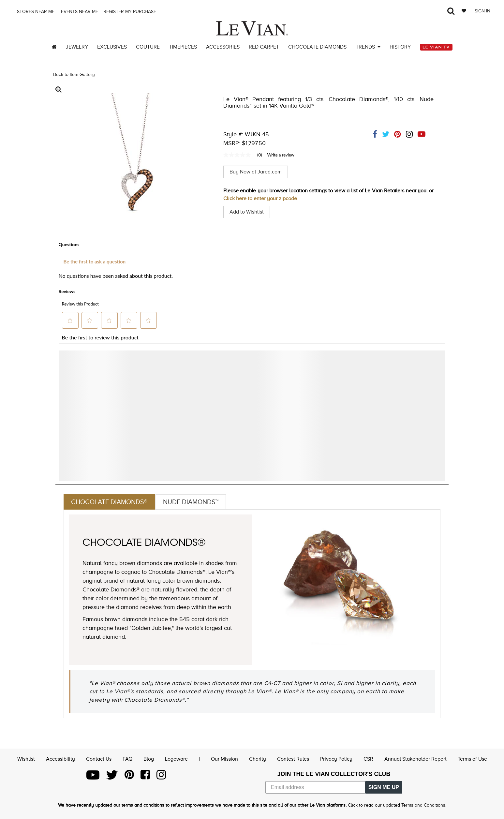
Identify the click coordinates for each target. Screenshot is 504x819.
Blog (149, 759)
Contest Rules (293, 759)
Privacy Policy (336, 759)
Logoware (176, 759)
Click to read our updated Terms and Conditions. (397, 805)
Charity (258, 759)
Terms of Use (472, 759)
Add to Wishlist (247, 212)
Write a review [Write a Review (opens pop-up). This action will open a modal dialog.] (281, 155)
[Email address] (315, 787)
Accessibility (60, 759)
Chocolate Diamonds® (109, 502)
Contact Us (99, 759)
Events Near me (79, 12)
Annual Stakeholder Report (415, 759)
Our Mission (224, 759)
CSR (368, 759)
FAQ (127, 759)
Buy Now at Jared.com (256, 172)
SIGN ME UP (384, 787)
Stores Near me (35, 12)
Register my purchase (130, 12)
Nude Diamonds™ (191, 502)
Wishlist (26, 759)
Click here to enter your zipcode (260, 199)
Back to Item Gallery (74, 74)
